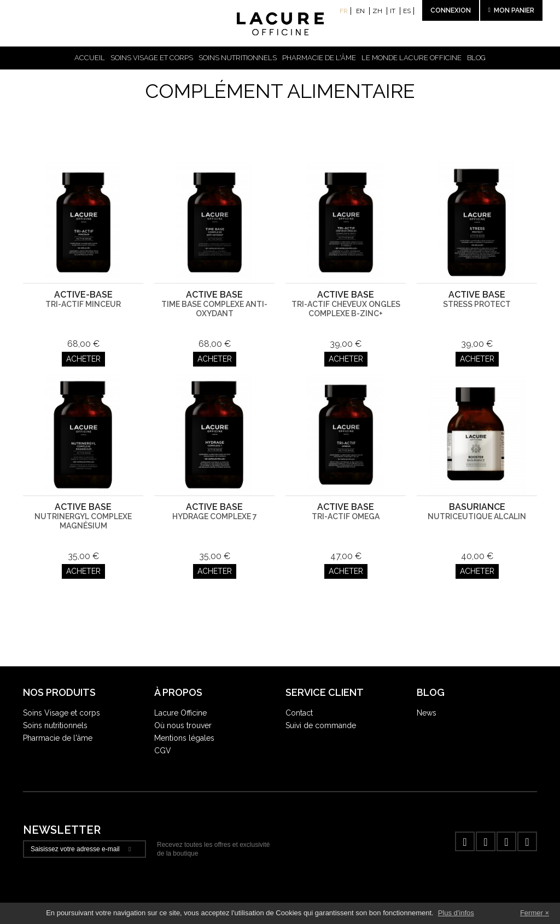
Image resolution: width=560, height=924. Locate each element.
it (393, 11)
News (427, 713)
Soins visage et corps (152, 58)
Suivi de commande (321, 725)
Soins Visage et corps (62, 713)
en (361, 11)
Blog (476, 58)
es (407, 11)
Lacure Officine (180, 713)
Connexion (451, 10)
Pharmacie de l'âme (319, 58)
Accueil (90, 58)
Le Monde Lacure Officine (412, 58)
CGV (163, 751)
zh (378, 11)
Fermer (532, 913)
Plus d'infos (456, 913)
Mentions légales (184, 738)
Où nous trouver (183, 725)
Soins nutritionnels (238, 58)
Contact (299, 713)
